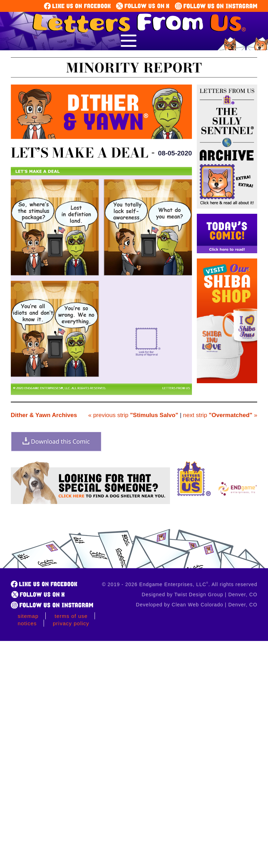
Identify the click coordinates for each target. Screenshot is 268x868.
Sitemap (28, 616)
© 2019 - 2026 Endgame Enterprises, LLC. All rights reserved (180, 584)
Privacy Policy (71, 623)
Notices (27, 623)
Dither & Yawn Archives (44, 415)
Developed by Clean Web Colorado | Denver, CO (197, 605)
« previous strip (133, 415)
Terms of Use (71, 616)
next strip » (220, 415)
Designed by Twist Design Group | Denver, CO (199, 595)
